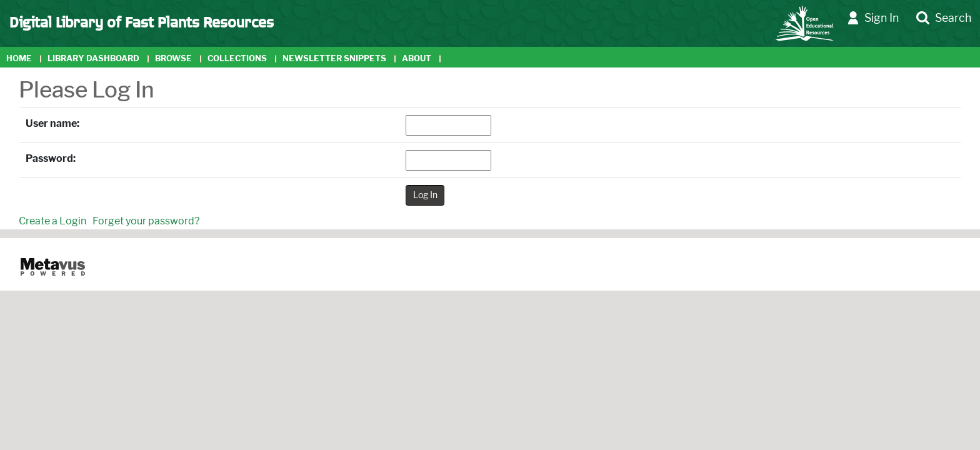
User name (51, 123)
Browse (173, 58)
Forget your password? (146, 221)
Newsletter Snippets (334, 58)
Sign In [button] (873, 18)
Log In (425, 195)
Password (49, 158)
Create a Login (52, 221)
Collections (237, 58)
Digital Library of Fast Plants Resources (142, 21)
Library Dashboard (93, 58)
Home (19, 58)
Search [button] (944, 18)
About (417, 58)
